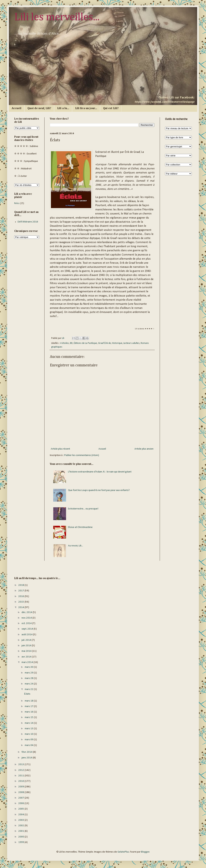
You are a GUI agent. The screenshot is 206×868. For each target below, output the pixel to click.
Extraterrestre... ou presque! (83, 509)
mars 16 (29, 712)
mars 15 (29, 717)
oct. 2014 (27, 623)
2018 (21, 585)
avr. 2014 (27, 657)
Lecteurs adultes (131, 343)
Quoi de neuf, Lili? (39, 108)
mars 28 (29, 678)
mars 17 (29, 706)
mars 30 (29, 667)
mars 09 (29, 740)
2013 (21, 764)
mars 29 (29, 673)
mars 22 (29, 689)
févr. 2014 (27, 752)
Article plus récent (60, 449)
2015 (21, 602)
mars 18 (29, 701)
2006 (21, 803)
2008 (21, 792)
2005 (21, 809)
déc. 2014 (27, 612)
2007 (21, 798)
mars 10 (29, 734)
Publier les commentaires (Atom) (82, 455)
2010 (21, 781)
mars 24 (29, 684)
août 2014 (27, 635)
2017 (21, 591)
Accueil (17, 108)
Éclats (27, 694)
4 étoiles (65, 343)
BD (71, 343)
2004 (21, 815)
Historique (117, 343)
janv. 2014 (27, 758)
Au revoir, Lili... (75, 546)
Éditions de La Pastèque (85, 343)
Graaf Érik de (105, 343)
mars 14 (29, 723)
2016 (21, 596)
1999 (21, 842)
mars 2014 (28, 662)
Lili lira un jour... (86, 108)
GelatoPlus (123, 852)
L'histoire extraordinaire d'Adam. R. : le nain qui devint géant (100, 472)
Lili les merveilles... (57, 17)
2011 (21, 776)
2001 (21, 831)
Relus (17, 203)
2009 (21, 787)
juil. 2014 (27, 640)
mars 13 (29, 729)
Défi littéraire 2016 (28, 222)
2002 (21, 826)
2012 (21, 770)
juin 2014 (27, 646)
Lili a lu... (63, 108)
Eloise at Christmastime (80, 527)
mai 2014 (27, 651)
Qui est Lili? (111, 108)
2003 (21, 820)
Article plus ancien (144, 449)
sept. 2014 (28, 629)
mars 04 (29, 745)
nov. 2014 (27, 618)
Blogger (145, 852)
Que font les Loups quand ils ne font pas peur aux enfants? (99, 490)
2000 (21, 837)
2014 (21, 607)
